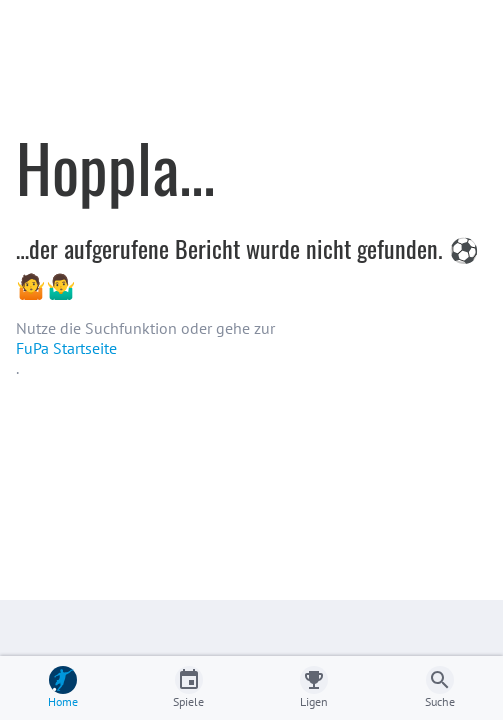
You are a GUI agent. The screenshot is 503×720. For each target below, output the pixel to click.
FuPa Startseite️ (66, 348)
